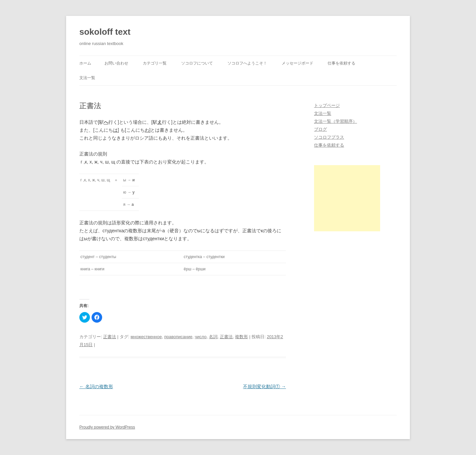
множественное (146, 337)
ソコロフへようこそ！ (247, 63)
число (201, 337)
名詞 (213, 337)
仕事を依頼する (341, 63)
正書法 (110, 337)
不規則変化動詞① (264, 387)
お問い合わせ (116, 63)
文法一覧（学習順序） (336, 121)
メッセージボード (297, 63)
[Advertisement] (347, 198)
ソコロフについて (197, 63)
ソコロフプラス (329, 137)
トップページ (327, 105)
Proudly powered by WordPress (107, 427)
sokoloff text (105, 32)
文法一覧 (87, 78)
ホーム (85, 63)
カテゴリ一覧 (155, 63)
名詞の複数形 (96, 387)
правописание (178, 337)
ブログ (320, 129)
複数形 (241, 337)
